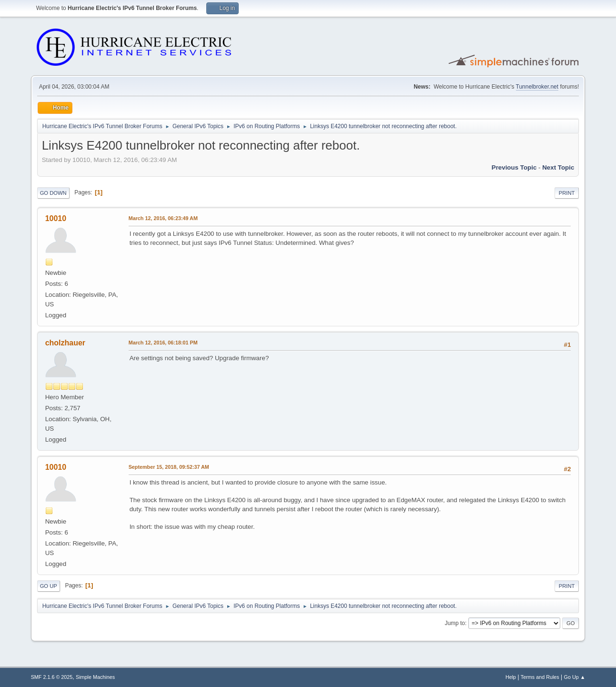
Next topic (558, 167)
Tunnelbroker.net (537, 87)
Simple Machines (95, 677)
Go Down (53, 193)
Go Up (49, 586)
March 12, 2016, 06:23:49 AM (163, 218)
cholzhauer (65, 343)
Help (511, 677)
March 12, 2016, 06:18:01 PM (163, 343)
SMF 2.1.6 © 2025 (52, 677)
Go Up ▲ (575, 677)
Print (567, 193)
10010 (56, 218)
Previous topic (514, 167)
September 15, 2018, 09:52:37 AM (169, 467)
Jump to (455, 623)
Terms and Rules (540, 677)
